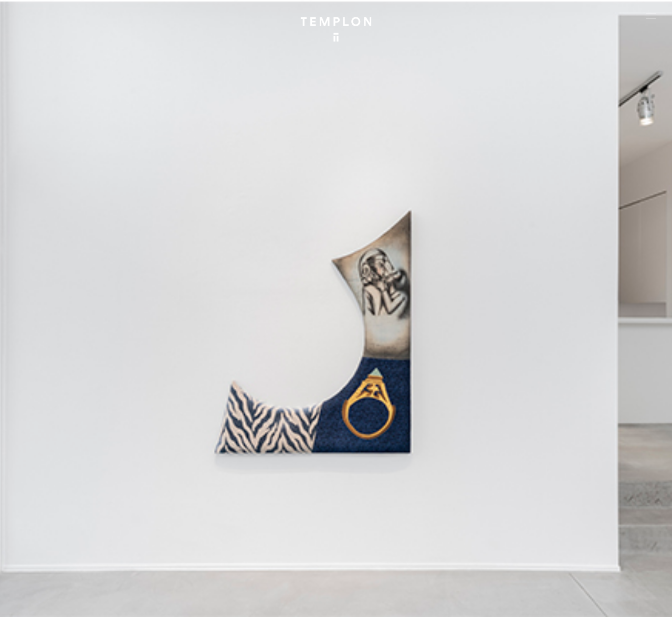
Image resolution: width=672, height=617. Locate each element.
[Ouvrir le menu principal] (651, 16)
